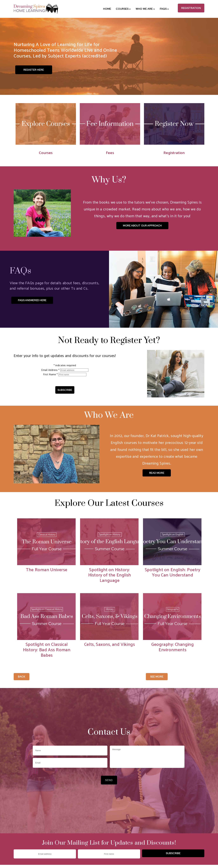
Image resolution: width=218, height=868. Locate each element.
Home (107, 9)
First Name (51, 375)
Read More (157, 473)
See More (157, 677)
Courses (123, 9)
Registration (191, 8)
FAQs (164, 9)
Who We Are (145, 9)
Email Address (51, 370)
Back (22, 677)
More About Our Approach (142, 226)
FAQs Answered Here (32, 300)
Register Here (34, 70)
